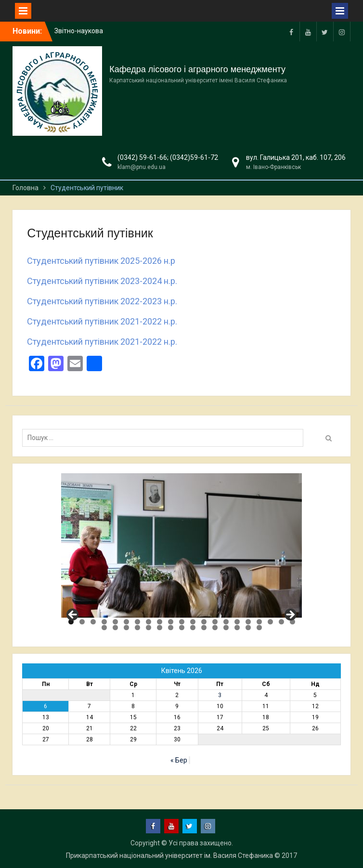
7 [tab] (137, 622)
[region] (181, 545)
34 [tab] (237, 628)
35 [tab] (248, 628)
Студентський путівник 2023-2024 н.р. (102, 281)
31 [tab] (204, 628)
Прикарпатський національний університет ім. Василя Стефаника (169, 855)
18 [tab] (259, 622)
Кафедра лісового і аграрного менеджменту (197, 69)
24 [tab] (126, 628)
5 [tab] (115, 622)
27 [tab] (160, 628)
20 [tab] (281, 622)
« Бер (179, 760)
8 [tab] (149, 622)
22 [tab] (104, 628)
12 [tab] (193, 622)
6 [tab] (126, 622)
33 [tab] (226, 628)
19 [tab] (270, 622)
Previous (73, 615)
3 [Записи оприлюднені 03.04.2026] (220, 695)
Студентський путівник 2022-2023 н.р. (102, 301)
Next (290, 615)
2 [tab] (82, 622)
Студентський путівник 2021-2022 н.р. (102, 321)
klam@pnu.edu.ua (142, 167)
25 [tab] (137, 628)
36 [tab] (259, 628)
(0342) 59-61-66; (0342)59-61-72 (168, 157)
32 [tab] (215, 628)
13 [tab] (204, 622)
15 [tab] (226, 622)
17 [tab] (248, 622)
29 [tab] (182, 628)
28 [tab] (171, 628)
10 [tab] (171, 622)
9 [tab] (160, 622)
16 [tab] (237, 622)
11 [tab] (182, 622)
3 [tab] (93, 622)
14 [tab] (215, 622)
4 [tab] (104, 622)
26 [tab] (149, 628)
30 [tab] (193, 628)
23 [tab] (115, 628)
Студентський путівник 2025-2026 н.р (101, 261)
